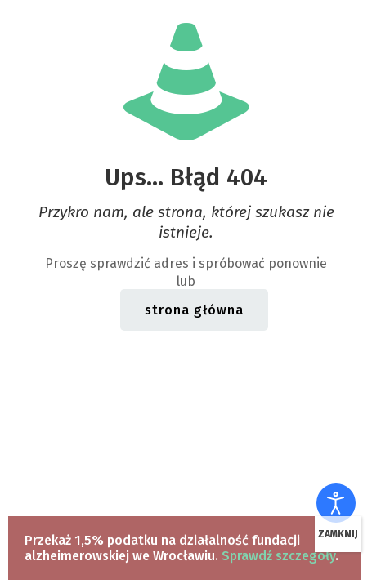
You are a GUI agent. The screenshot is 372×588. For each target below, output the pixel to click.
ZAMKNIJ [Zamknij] (338, 534)
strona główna (194, 310)
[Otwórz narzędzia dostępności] (336, 503)
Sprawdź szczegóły (278, 556)
